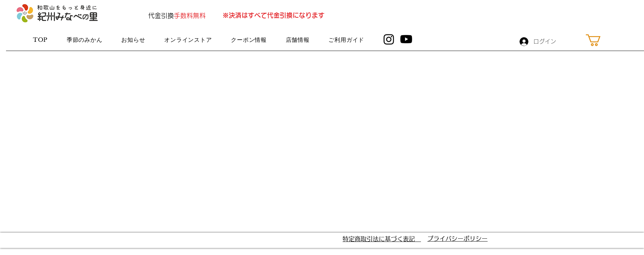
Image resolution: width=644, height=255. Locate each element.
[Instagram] (389, 39)
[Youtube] (406, 39)
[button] (600, 40)
